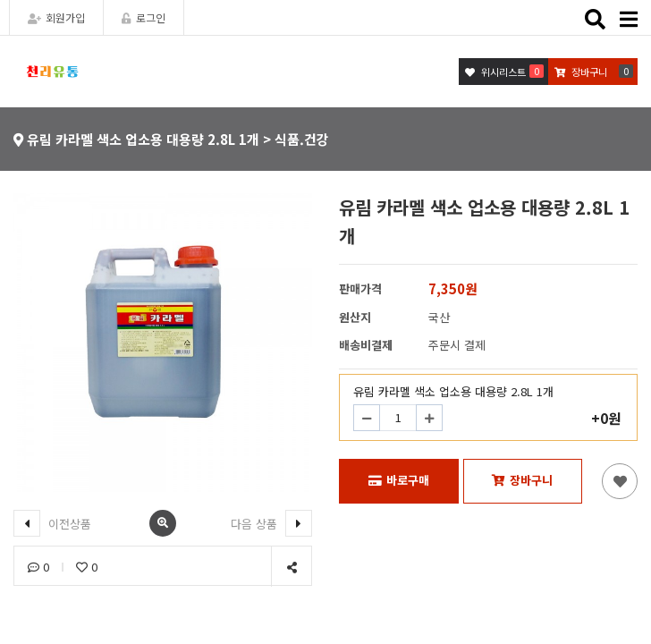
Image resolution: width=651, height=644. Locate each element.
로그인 (144, 17)
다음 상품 (271, 523)
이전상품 (52, 523)
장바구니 (522, 480)
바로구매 (399, 480)
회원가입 (56, 17)
